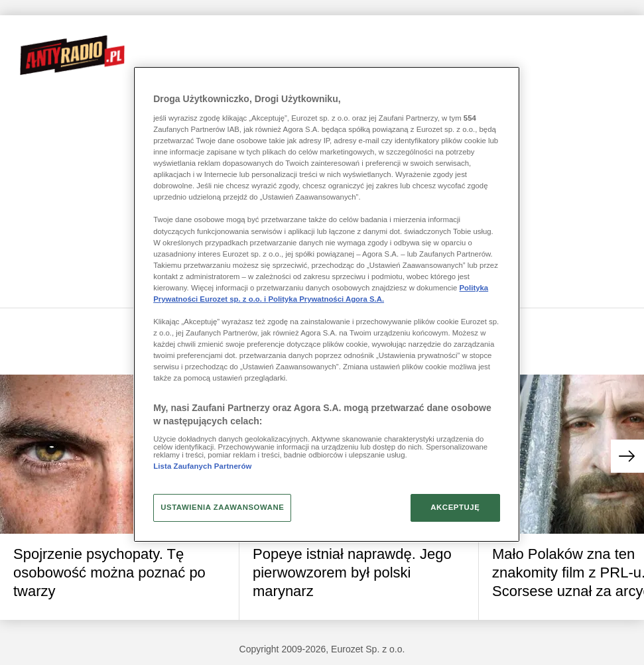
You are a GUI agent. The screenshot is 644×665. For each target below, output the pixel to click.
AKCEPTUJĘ (455, 507)
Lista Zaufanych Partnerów (202, 466)
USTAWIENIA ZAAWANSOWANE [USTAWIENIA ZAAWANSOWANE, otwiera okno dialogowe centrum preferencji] (222, 507)
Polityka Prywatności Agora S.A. (326, 299)
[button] (627, 456)
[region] (327, 304)
